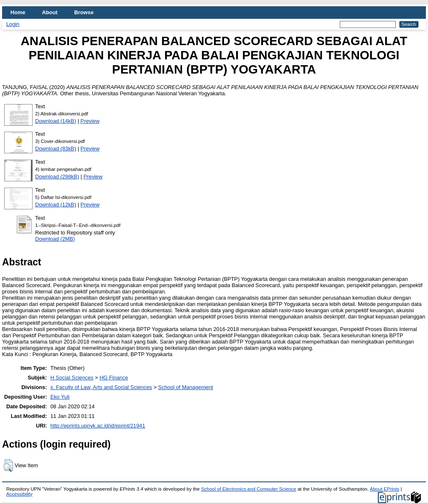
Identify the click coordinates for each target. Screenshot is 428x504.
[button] (8, 466)
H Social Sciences (72, 378)
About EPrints (385, 489)
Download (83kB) (56, 149)
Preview (90, 121)
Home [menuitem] (18, 12)
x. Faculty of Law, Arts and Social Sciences (101, 387)
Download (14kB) (56, 121)
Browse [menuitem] (84, 12)
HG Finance (114, 378)
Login (13, 24)
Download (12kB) (56, 205)
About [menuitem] (50, 12)
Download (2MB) (55, 239)
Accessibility (19, 494)
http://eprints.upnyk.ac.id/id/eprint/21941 (98, 426)
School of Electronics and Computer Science (249, 489)
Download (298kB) (57, 177)
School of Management (186, 387)
